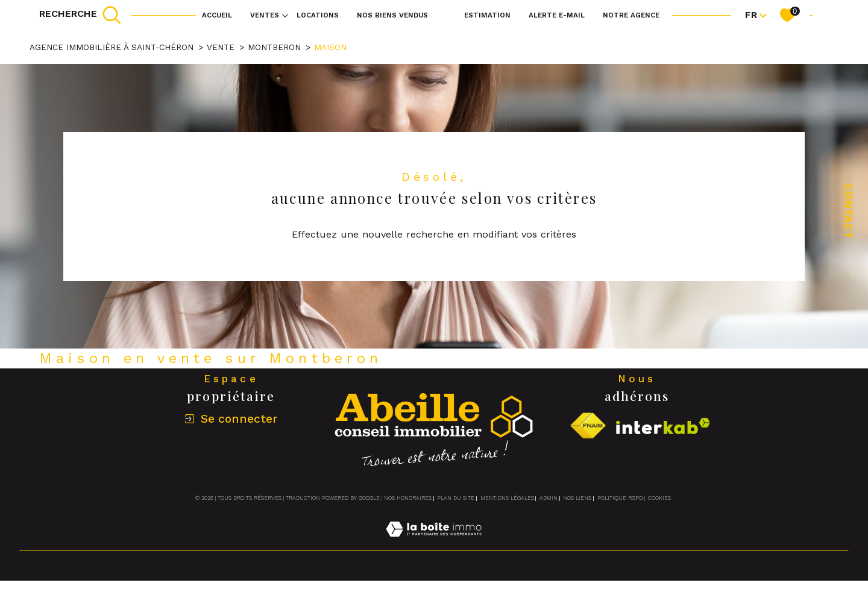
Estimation (487, 15)
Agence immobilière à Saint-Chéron (112, 47)
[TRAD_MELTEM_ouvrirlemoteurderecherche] (80, 15)
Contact (848, 211)
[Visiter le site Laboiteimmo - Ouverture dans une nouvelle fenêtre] (434, 544)
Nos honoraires (408, 498)
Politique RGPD (620, 498)
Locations (318, 15)
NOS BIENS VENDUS (392, 15)
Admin (549, 498)
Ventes (265, 15)
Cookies (659, 498)
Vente (221, 47)
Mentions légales (507, 498)
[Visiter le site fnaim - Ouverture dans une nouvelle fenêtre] (588, 426)
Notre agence (631, 15)
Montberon (274, 47)
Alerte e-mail (557, 15)
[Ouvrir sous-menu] (285, 15)
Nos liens (577, 498)
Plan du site (456, 498)
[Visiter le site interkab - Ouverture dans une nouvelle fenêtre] (663, 426)
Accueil (217, 15)
